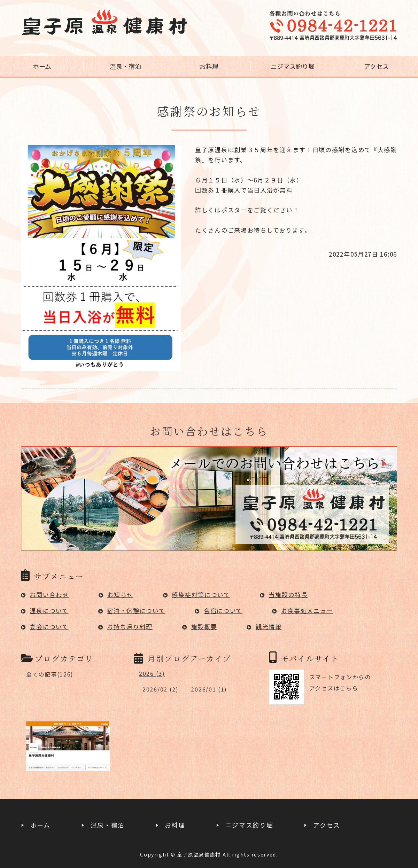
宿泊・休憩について (136, 611)
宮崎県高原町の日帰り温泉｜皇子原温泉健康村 (104, 23)
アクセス (376, 66)
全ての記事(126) (50, 674)
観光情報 (269, 627)
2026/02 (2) (161, 689)
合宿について (223, 611)
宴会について (49, 627)
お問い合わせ (49, 595)
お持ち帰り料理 (130, 627)
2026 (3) (152, 673)
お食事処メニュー (307, 611)
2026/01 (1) (209, 689)
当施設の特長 (288, 595)
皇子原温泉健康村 (199, 854)
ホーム (42, 66)
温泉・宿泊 (125, 66)
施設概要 (204, 627)
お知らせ (120, 595)
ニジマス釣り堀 (293, 66)
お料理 (209, 66)
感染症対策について (201, 595)
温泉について (49, 611)
